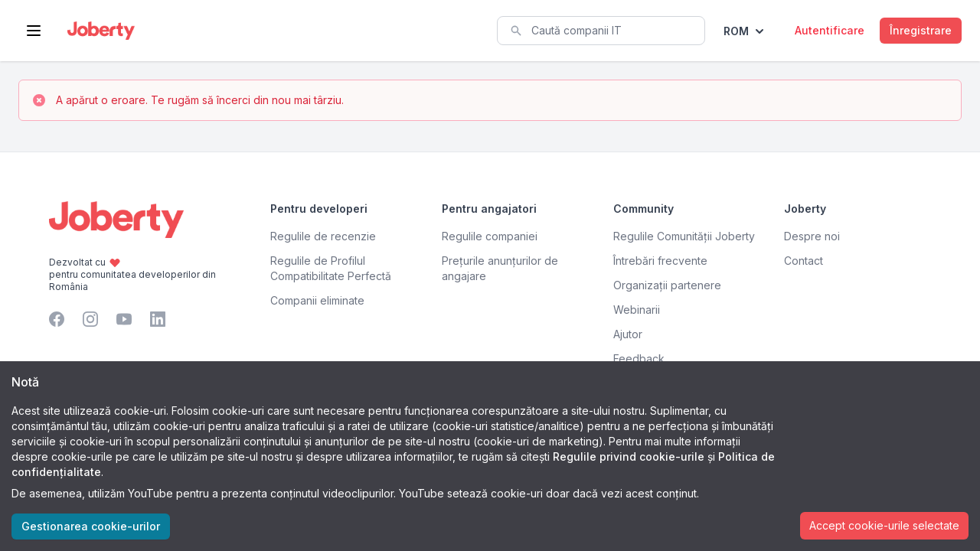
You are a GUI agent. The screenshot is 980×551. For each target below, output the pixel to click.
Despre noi (812, 236)
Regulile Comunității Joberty (684, 236)
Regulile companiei (490, 236)
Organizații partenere (667, 285)
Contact (804, 261)
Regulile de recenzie (323, 236)
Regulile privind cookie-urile (629, 456)
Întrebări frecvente (660, 261)
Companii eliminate (317, 300)
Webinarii (637, 310)
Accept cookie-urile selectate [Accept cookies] (884, 525)
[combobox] (601, 31)
